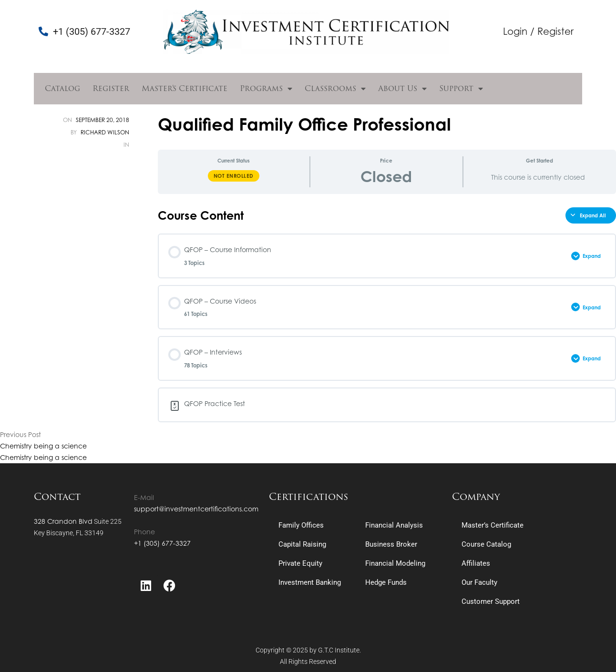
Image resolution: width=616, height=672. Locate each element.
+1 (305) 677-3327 (162, 543)
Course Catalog (486, 544)
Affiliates (476, 563)
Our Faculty (479, 582)
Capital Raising (302, 544)
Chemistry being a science (43, 446)
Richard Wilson (105, 132)
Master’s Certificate (185, 88)
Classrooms (335, 89)
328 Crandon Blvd (63, 521)
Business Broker (391, 544)
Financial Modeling (395, 563)
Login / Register (538, 31)
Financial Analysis (394, 525)
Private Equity (300, 563)
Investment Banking (310, 582)
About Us (402, 89)
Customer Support (491, 601)
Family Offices (301, 525)
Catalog (62, 88)
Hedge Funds (386, 582)
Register (111, 88)
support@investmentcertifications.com (196, 509)
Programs (266, 89)
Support (461, 89)
